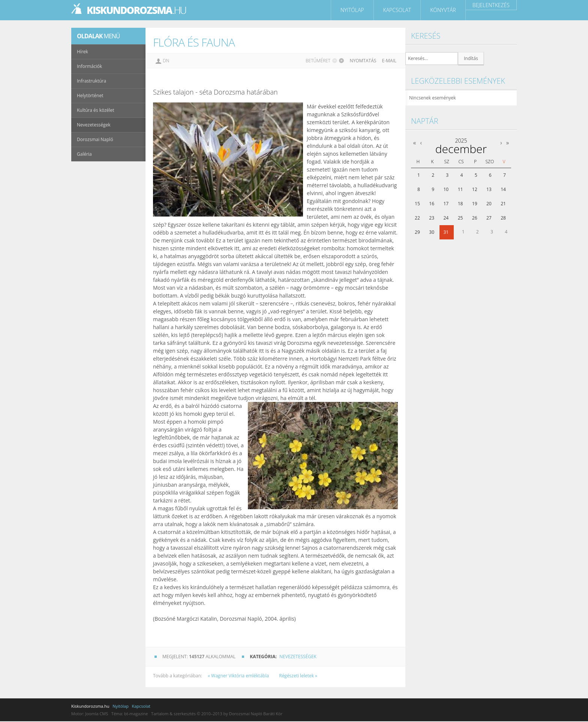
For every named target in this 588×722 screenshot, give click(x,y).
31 (446, 232)
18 (460, 204)
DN (166, 61)
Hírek (82, 52)
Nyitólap (352, 10)
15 (417, 204)
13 (489, 189)
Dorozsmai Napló (95, 139)
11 (460, 189)
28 (503, 218)
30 (432, 232)
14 (503, 189)
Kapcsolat (397, 10)
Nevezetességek (298, 657)
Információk (89, 66)
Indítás (471, 58)
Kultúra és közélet (96, 110)
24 (446, 218)
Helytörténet (90, 96)
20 (489, 204)
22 (417, 218)
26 (475, 218)
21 (503, 204)
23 (432, 218)
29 (417, 232)
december (461, 149)
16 (432, 204)
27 (489, 218)
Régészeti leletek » (298, 676)
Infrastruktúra (91, 81)
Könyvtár (443, 10)
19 (475, 204)
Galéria (84, 154)
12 (475, 189)
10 (446, 189)
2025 (461, 141)
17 (446, 204)
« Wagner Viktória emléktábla (239, 676)
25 (460, 218)
